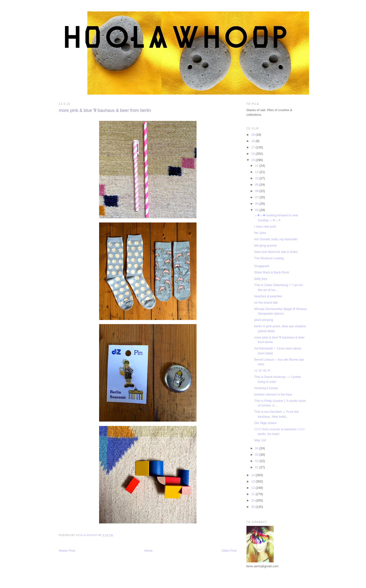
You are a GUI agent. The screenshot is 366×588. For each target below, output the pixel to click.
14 (253, 475)
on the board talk (266, 303)
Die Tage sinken (265, 423)
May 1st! (260, 440)
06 (257, 204)
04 (257, 448)
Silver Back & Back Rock (272, 272)
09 (257, 185)
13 (253, 481)
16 (253, 154)
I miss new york (265, 227)
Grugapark (262, 266)
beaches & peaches (268, 296)
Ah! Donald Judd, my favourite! (276, 239)
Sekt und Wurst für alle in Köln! (276, 252)
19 (253, 135)
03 (257, 455)
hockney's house (266, 388)
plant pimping (264, 320)
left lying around (265, 246)
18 (253, 141)
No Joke (260, 233)
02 (257, 461)
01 (257, 467)
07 (257, 197)
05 (257, 210)
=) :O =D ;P (262, 371)
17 (253, 147)
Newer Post (67, 551)
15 (253, 160)
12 (257, 166)
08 (257, 191)
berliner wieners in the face (273, 394)
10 (257, 178)
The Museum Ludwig (269, 258)
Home (148, 551)
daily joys (261, 279)
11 (257, 172)
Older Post (229, 551)
